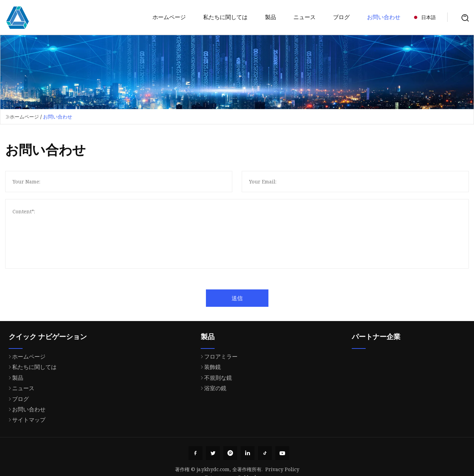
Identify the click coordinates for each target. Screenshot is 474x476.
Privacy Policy (282, 469)
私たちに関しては (225, 17)
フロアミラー (217, 385)
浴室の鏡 (212, 417)
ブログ (341, 17)
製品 (271, 17)
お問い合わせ (384, 17)
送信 (253, 298)
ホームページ (169, 17)
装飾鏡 (209, 395)
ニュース (305, 17)
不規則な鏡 (215, 406)
